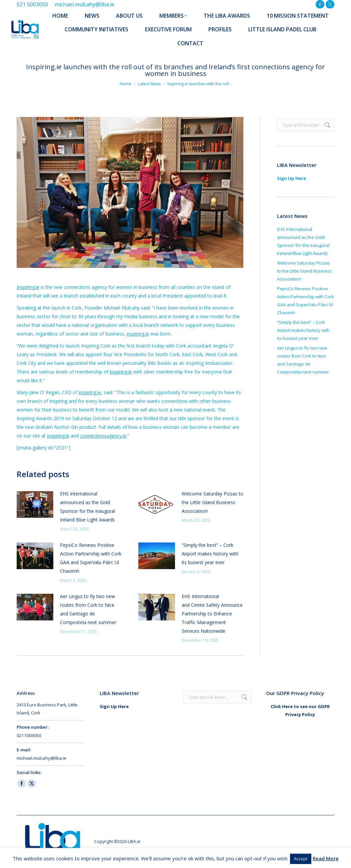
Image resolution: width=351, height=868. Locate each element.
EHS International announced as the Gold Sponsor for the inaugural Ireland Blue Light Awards (88, 507)
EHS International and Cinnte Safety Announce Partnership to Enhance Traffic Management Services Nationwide (212, 614)
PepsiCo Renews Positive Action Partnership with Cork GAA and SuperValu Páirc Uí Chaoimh (91, 558)
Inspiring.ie (28, 287)
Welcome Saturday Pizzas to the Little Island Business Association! (212, 502)
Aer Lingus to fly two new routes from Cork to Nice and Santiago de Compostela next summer (88, 609)
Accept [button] (301, 859)
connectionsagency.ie (103, 436)
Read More (326, 858)
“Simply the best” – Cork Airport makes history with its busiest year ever (210, 554)
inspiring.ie (138, 334)
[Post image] (35, 504)
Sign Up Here (291, 178)
